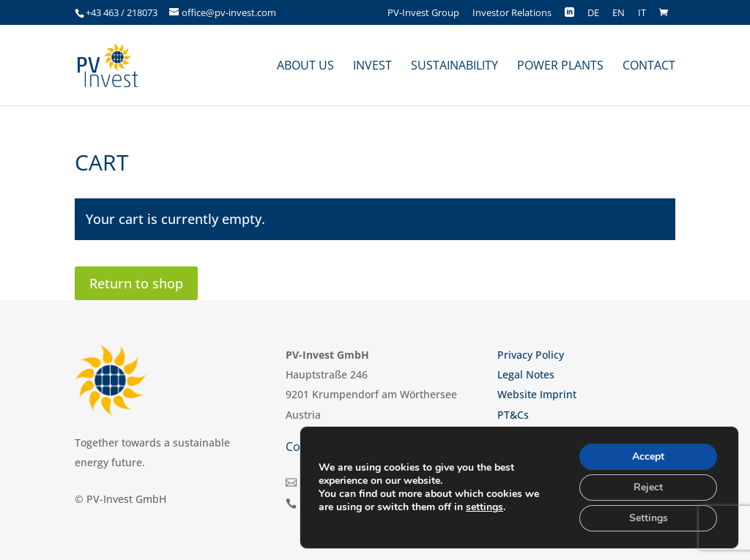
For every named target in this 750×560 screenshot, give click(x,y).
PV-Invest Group (423, 14)
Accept (648, 456)
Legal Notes (526, 374)
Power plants (560, 67)
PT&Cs (513, 415)
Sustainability (454, 67)
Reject (648, 487)
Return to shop (136, 283)
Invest (372, 67)
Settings (649, 518)
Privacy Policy (531, 355)
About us (305, 67)
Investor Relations (512, 14)
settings (484, 507)
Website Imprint (537, 394)
